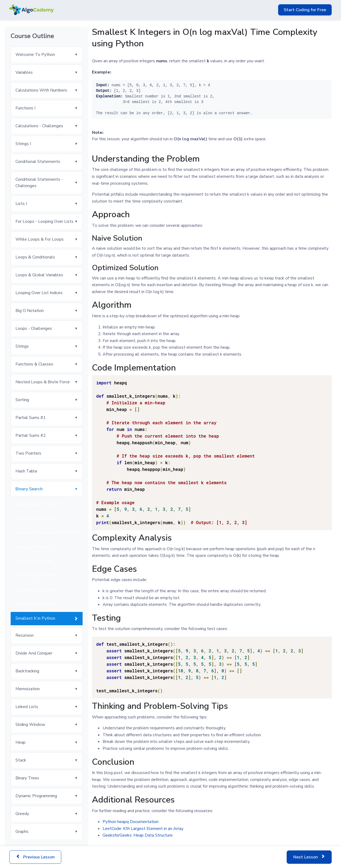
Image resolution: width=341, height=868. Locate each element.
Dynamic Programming (36, 796)
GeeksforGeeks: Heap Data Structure (138, 835)
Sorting (22, 400)
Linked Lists (27, 707)
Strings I (23, 144)
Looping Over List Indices (39, 293)
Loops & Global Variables (39, 275)
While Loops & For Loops (40, 239)
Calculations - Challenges (39, 126)
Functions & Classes (34, 364)
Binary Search (29, 489)
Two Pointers (28, 453)
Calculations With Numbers (41, 90)
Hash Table (26, 471)
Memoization (28, 689)
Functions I (25, 108)
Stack (21, 760)
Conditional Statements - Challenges (39, 183)
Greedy (22, 814)
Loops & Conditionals (35, 257)
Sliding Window (30, 725)
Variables (24, 72)
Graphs (22, 832)
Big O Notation (30, 311)
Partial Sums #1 (31, 418)
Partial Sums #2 (31, 435)
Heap (21, 742)
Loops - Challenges (34, 328)
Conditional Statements (38, 162)
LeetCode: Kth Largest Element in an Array (143, 829)
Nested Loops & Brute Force (43, 382)
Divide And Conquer (34, 653)
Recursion (25, 635)
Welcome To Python (35, 55)
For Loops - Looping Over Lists (44, 221)
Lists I (21, 204)
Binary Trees (27, 778)
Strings (22, 346)
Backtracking (27, 671)
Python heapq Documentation (131, 822)
